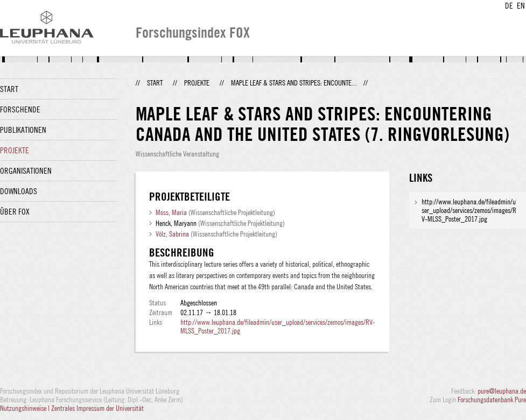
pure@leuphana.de (502, 391)
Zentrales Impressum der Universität (97, 408)
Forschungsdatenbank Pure (492, 400)
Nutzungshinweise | (26, 408)
